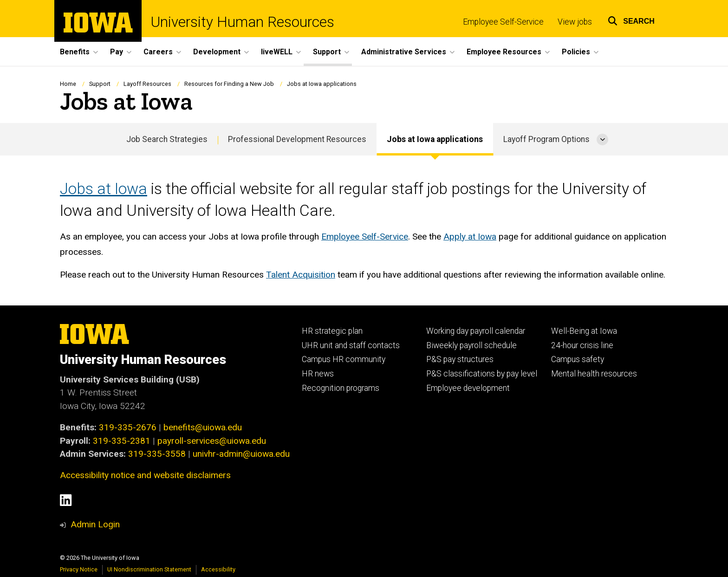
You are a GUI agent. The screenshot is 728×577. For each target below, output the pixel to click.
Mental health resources (594, 374)
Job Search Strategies (167, 139)
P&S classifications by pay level (482, 374)
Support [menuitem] (327, 52)
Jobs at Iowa (104, 189)
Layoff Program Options (546, 139)
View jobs (575, 22)
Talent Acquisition (301, 275)
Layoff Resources (147, 84)
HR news (318, 374)
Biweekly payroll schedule (471, 345)
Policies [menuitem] (576, 52)
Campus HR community (344, 359)
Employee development (468, 388)
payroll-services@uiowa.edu (212, 441)
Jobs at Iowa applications (435, 139)
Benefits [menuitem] (75, 52)
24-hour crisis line (582, 345)
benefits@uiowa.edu (203, 427)
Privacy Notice (79, 569)
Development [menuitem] (217, 52)
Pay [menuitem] (117, 52)
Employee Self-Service (503, 22)
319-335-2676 (128, 427)
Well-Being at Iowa (584, 331)
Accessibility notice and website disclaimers (145, 475)
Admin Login (95, 524)
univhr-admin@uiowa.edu (241, 454)
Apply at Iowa (470, 237)
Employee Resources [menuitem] (504, 52)
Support (100, 84)
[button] (631, 20)
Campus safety (578, 359)
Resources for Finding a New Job (229, 84)
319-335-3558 (157, 454)
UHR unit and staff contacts (351, 345)
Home (68, 84)
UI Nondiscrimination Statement (149, 569)
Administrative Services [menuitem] (404, 52)
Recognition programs (341, 388)
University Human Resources (243, 22)
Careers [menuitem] (158, 52)
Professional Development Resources (297, 139)
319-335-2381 (122, 441)
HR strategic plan (332, 331)
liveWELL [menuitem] (277, 52)
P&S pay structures (460, 359)
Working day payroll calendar (476, 331)
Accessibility (218, 569)
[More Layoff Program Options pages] (602, 139)
